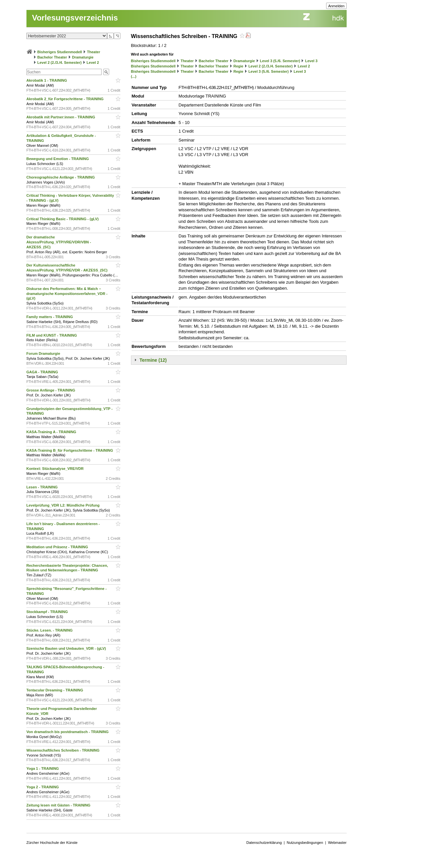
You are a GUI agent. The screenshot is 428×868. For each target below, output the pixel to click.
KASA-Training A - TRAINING (52, 432)
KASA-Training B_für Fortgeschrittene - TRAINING (70, 450)
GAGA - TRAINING (43, 372)
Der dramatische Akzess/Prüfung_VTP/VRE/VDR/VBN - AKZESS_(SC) (59, 242)
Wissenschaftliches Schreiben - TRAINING (64, 750)
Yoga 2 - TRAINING (43, 787)
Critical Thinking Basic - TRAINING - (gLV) (63, 219)
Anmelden (336, 6)
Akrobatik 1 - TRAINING (47, 80)
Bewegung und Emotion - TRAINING (58, 159)
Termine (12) (153, 360)
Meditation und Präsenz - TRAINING (58, 547)
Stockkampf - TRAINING (48, 612)
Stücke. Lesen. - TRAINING (50, 630)
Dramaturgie (83, 57)
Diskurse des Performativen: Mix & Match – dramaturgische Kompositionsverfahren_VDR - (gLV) (67, 294)
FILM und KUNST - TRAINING (52, 335)
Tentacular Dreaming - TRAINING (55, 690)
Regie (238, 66)
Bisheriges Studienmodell (60, 52)
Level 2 (93, 62)
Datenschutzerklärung (264, 843)
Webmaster (337, 843)
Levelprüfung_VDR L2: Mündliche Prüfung (64, 505)
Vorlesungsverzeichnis (75, 18)
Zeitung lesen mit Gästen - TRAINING (59, 805)
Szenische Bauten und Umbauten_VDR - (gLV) (67, 648)
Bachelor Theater (52, 57)
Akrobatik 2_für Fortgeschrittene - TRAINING (66, 99)
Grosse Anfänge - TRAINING (51, 390)
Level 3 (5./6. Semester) (280, 61)
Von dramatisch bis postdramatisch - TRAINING (68, 732)
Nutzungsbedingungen (305, 843)
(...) (134, 76)
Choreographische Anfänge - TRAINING (61, 177)
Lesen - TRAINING (43, 487)
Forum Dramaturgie (44, 353)
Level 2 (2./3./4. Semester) (60, 62)
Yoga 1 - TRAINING (43, 768)
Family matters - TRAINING (50, 317)
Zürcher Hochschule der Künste (52, 843)
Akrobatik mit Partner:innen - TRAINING (61, 117)
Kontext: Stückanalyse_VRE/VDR (56, 469)
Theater (94, 52)
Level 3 (311, 61)
